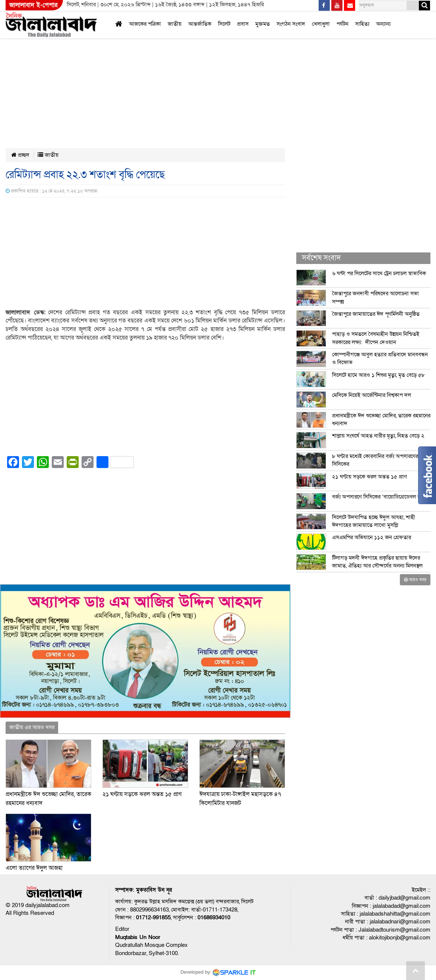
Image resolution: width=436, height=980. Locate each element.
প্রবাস (243, 24)
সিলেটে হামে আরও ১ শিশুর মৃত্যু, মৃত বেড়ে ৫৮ (378, 375)
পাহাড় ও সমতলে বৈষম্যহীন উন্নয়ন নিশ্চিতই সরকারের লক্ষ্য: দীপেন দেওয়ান (376, 338)
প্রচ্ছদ (20, 155)
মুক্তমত (263, 24)
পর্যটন (342, 24)
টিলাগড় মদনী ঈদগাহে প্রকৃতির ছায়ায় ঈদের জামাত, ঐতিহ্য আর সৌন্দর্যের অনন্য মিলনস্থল (377, 562)
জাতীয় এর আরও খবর (32, 727)
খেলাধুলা (321, 24)
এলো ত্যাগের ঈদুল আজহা (34, 868)
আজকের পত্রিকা (145, 24)
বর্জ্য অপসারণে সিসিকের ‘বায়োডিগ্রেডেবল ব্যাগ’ (380, 497)
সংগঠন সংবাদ (291, 24)
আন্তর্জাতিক (200, 24)
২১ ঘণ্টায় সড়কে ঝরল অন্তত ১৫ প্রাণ (142, 794)
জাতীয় (175, 24)
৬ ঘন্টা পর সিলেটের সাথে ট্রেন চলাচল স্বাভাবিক (379, 273)
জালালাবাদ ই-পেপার (33, 5)
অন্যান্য (383, 24)
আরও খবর (415, 580)
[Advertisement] (175, 55)
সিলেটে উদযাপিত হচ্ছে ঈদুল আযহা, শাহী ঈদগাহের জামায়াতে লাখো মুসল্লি (374, 521)
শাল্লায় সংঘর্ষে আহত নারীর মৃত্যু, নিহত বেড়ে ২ (378, 436)
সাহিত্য (362, 24)
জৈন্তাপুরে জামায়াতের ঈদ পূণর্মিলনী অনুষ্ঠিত (376, 314)
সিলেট (224, 24)
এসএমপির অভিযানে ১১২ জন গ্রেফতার (372, 537)
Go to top (416, 971)
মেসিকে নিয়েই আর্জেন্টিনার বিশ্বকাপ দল (372, 395)
